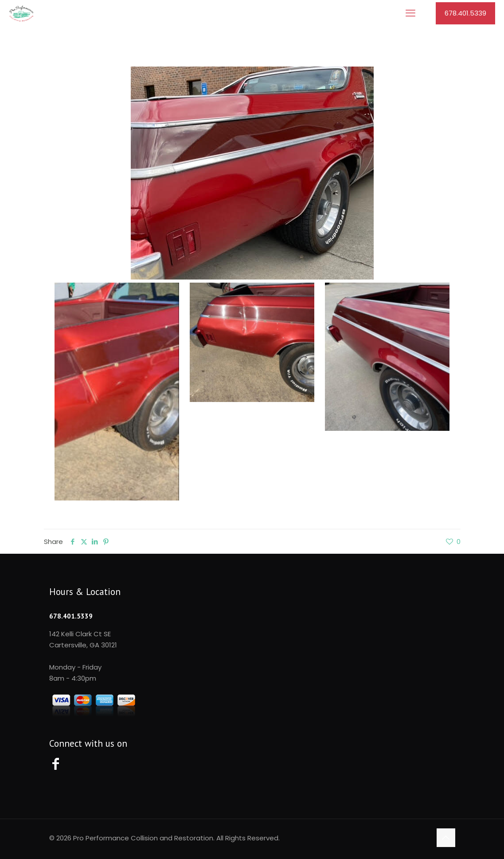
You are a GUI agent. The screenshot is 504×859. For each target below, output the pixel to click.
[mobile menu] (410, 13)
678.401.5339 (465, 13)
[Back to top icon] (446, 838)
